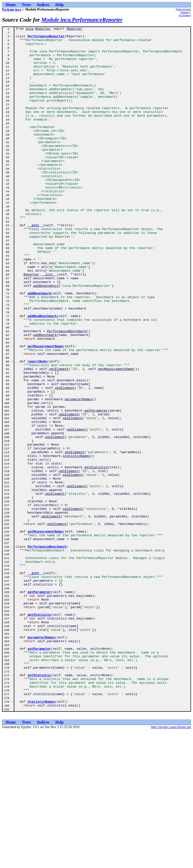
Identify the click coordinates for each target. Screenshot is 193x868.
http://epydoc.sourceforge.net (171, 864)
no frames (184, 15)
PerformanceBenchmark (67, 392)
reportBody (37, 428)
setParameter (39, 773)
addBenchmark (39, 347)
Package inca (12, 9)
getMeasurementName (45, 410)
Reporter (43, 29)
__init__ (35, 265)
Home (11, 5)
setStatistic (39, 805)
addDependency (46, 338)
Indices (43, 5)
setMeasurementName (45, 633)
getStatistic (96, 555)
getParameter (96, 487)
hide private (183, 9)
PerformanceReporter (46, 38)
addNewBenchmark (42, 374)
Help (59, 5)
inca (29, 29)
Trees (27, 5)
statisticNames (77, 542)
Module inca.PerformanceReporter (82, 20)
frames (185, 12)
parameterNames (78, 474)
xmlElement (59, 438)
